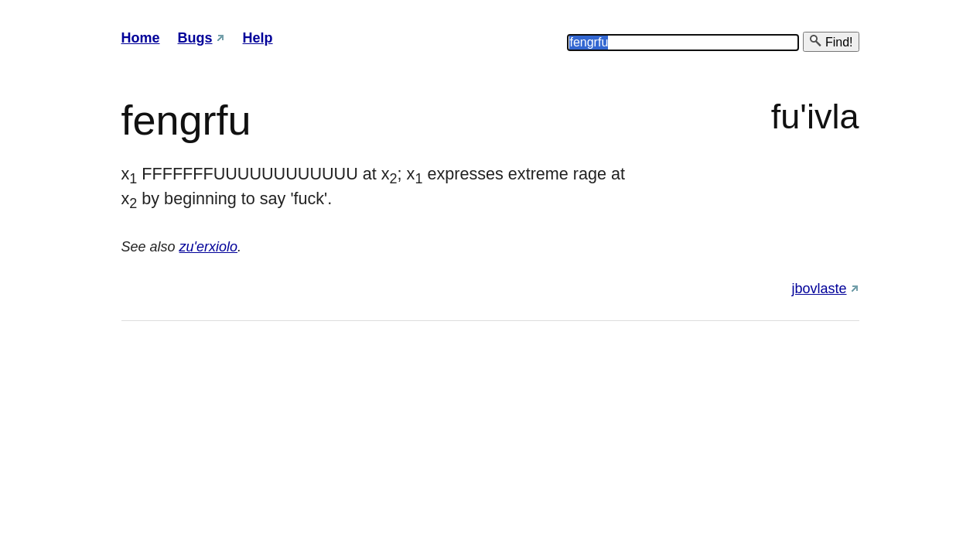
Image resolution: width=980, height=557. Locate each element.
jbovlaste (819, 289)
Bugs (195, 38)
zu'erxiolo (208, 247)
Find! (831, 41)
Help (258, 38)
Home (141, 38)
